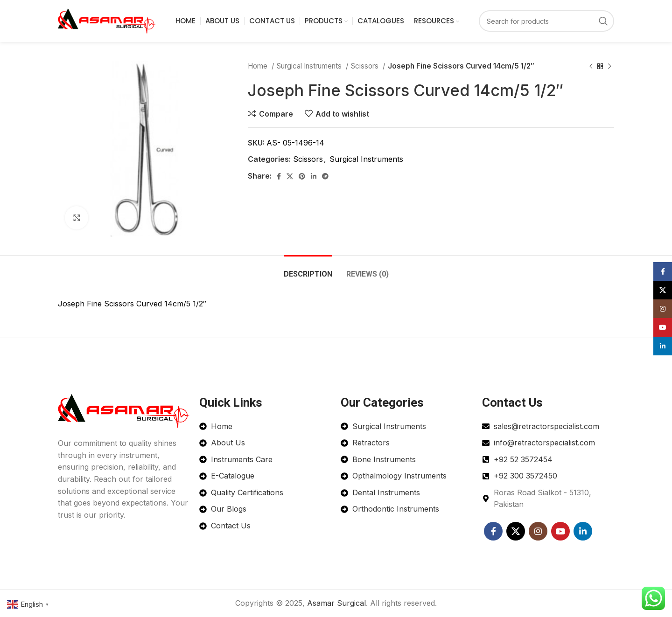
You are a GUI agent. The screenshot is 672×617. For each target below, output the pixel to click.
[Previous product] (591, 66)
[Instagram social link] (538, 531)
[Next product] (609, 66)
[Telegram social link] (325, 176)
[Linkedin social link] (314, 176)
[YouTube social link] (560, 531)
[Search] (546, 21)
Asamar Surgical (336, 603)
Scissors (366, 66)
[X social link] (290, 176)
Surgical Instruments (310, 66)
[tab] (308, 269)
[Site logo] (107, 20)
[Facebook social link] (279, 176)
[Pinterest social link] (302, 176)
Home (259, 66)
